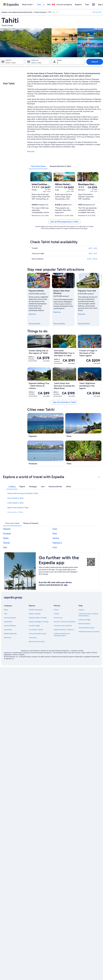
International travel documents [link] (89, 632)
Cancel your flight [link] (85, 620)
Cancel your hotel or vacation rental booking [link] (88, 615)
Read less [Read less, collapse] (32, 314)
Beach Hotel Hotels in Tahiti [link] (18, 508)
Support (78, 4)
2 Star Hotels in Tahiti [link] (15, 503)
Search (95, 62)
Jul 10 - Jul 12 (92, 259)
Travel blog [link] (33, 638)
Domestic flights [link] (34, 626)
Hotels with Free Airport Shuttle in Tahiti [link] (23, 493)
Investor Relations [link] (10, 626)
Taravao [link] (6, 543)
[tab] (38, 166)
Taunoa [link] (56, 538)
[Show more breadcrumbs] (54, 12)
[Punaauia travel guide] (45, 453)
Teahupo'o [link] (57, 543)
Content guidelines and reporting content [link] (62, 635)
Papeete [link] (7, 529)
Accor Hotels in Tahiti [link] (15, 498)
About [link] (6, 610)
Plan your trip (97, 12)
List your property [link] (10, 618)
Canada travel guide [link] (36, 610)
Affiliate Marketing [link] (10, 634)
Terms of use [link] (58, 618)
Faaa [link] (5, 547)
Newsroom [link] (8, 638)
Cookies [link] (56, 614)
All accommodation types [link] (38, 634)
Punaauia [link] (7, 533)
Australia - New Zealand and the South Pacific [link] (17, 12)
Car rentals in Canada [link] (36, 630)
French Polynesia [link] (40, 12)
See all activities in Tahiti (64, 402)
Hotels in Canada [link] (35, 614)
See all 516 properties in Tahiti (64, 222)
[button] (51, 477)
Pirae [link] (55, 529)
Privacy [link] (56, 610)
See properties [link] (35, 324)
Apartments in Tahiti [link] (15, 512)
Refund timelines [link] (84, 624)
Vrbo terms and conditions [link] (63, 626)
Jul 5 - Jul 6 (93, 248)
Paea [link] (55, 533)
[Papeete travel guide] (45, 426)
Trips (87, 4)
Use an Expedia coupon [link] (87, 628)
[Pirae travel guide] (83, 426)
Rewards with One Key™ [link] (37, 642)
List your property (64, 4)
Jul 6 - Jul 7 (93, 253)
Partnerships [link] (8, 622)
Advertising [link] (8, 630)
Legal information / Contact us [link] (64, 630)
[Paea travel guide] (83, 453)
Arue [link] (55, 547)
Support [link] (81, 610)
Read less (31, 151)
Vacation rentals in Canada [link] (38, 618)
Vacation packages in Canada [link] (39, 622)
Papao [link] (6, 538)
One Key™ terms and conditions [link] (64, 622)
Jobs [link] (6, 614)
